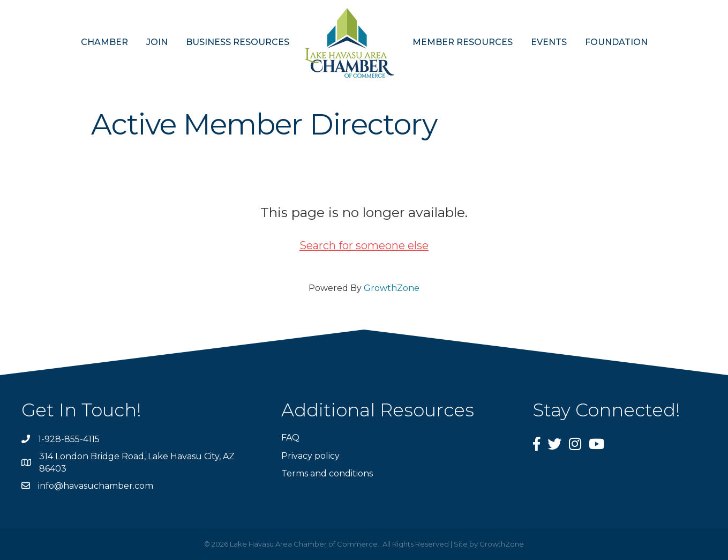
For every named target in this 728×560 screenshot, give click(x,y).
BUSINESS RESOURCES (238, 42)
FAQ (290, 438)
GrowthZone (392, 288)
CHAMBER (104, 42)
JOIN (157, 42)
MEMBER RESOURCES (463, 42)
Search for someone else (364, 245)
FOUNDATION (616, 42)
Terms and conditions (327, 473)
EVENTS (549, 42)
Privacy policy (310, 456)
